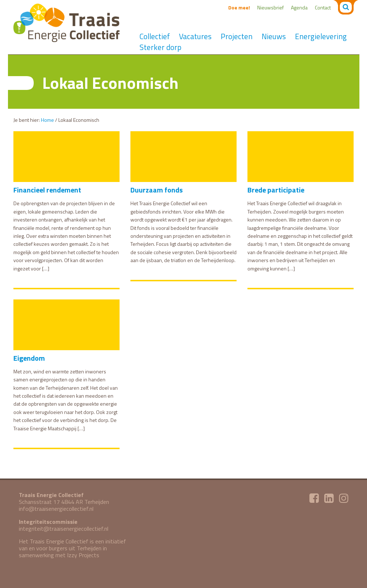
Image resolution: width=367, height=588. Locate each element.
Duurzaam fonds (157, 190)
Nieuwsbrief (270, 7)
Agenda (299, 7)
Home (47, 120)
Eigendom (29, 358)
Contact (323, 7)
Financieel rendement (47, 190)
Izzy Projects (83, 555)
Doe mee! (239, 7)
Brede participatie (276, 190)
